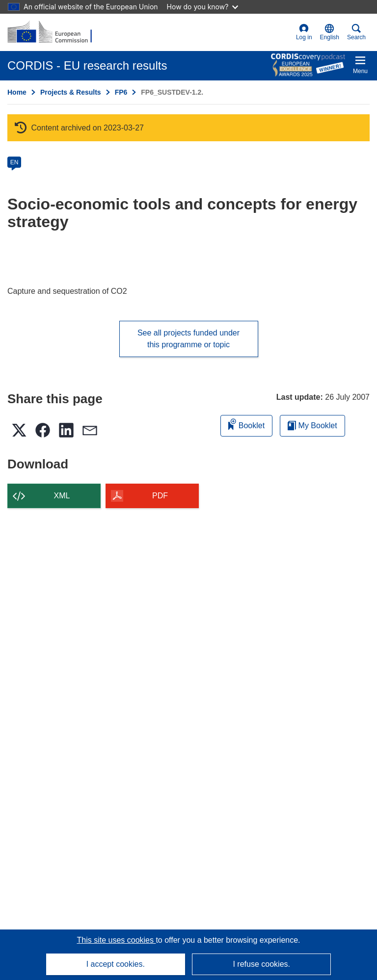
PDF (160, 496)
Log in (304, 32)
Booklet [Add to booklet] (246, 424)
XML (62, 496)
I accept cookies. (116, 964)
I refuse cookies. (261, 964)
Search (356, 32)
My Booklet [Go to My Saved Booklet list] (312, 426)
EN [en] (14, 162)
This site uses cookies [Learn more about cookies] (116, 940)
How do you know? (203, 7)
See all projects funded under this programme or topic (188, 339)
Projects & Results (71, 92)
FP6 (121, 92)
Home (17, 92)
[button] (330, 32)
